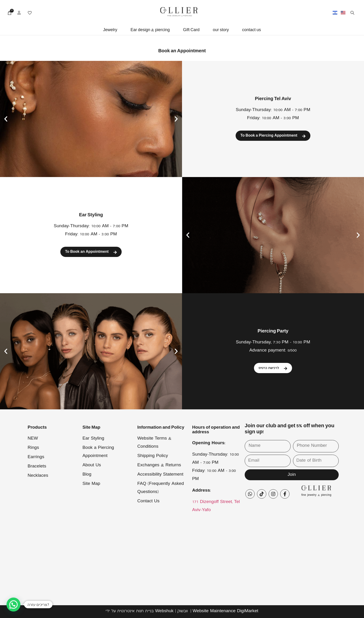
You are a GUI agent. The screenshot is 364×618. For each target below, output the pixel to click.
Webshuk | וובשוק (171, 611)
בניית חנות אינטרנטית (135, 611)
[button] (110, 30)
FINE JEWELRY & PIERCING (180, 16)
